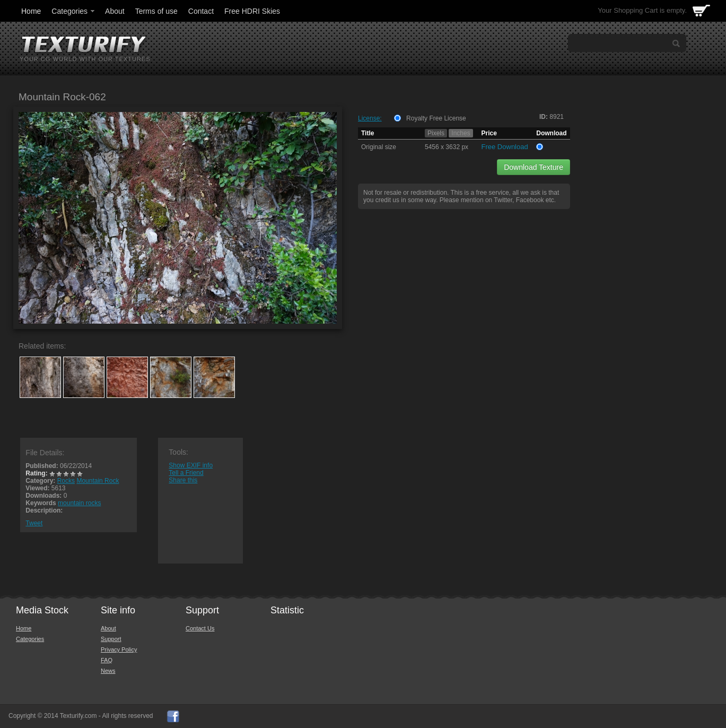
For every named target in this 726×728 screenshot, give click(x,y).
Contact (201, 11)
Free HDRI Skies (252, 11)
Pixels (436, 133)
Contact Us (200, 628)
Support (111, 639)
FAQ (107, 660)
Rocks (66, 481)
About (115, 11)
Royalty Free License (436, 118)
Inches (461, 133)
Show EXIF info (191, 465)
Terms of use (156, 11)
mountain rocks (79, 503)
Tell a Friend (186, 473)
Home (31, 11)
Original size (379, 147)
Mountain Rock (98, 481)
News (108, 671)
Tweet (34, 523)
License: (370, 118)
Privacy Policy (119, 649)
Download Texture (533, 167)
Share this (183, 480)
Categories (74, 11)
